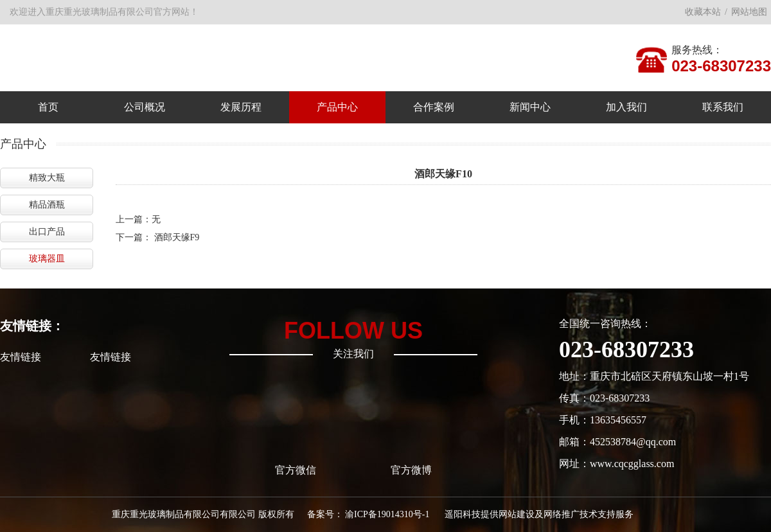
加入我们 (626, 107)
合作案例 (434, 107)
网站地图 (749, 12)
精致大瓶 (47, 178)
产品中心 (337, 107)
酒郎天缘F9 (177, 237)
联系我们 (723, 107)
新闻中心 (530, 107)
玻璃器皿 (47, 259)
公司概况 (145, 107)
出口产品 (47, 232)
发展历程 (241, 107)
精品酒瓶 (47, 205)
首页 (48, 107)
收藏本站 (703, 12)
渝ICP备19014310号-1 (387, 514)
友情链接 (21, 357)
